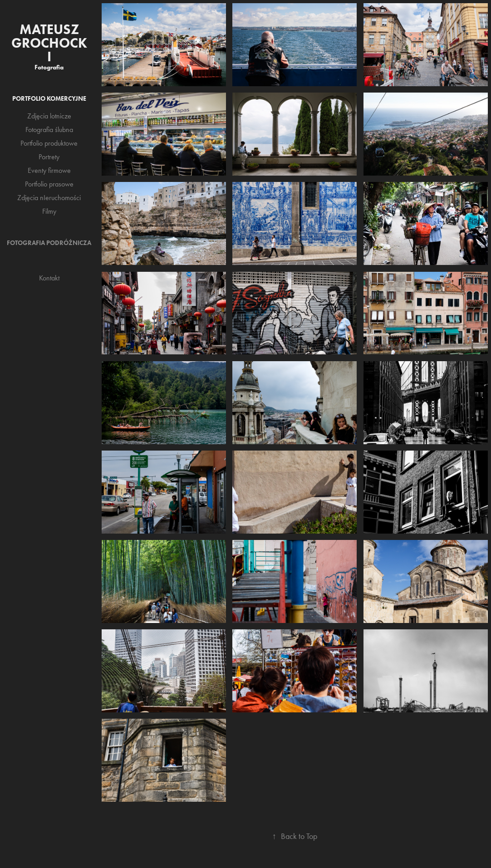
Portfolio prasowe (49, 184)
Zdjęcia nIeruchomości (49, 198)
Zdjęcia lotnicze (49, 116)
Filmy (49, 211)
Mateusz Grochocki (49, 43)
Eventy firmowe (49, 170)
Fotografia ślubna (49, 130)
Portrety (49, 157)
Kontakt (49, 278)
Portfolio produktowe (49, 143)
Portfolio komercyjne (49, 99)
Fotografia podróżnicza (49, 243)
